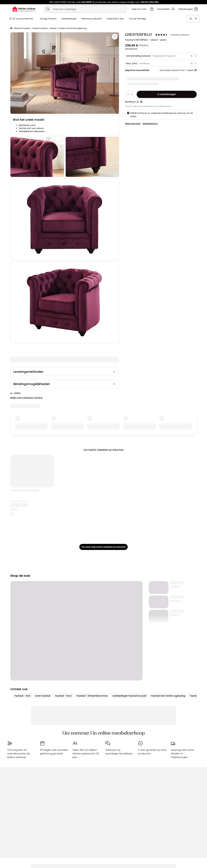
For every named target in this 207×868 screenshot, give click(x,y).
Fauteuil (53, 28)
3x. (138, 102)
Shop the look (133, 124)
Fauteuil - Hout (63, 696)
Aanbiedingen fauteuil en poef (129, 696)
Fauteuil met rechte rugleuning (72, 28)
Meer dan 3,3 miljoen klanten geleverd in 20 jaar (86, 754)
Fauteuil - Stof (22, 696)
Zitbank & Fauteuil (22, 28)
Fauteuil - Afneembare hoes (92, 696)
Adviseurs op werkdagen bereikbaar (119, 752)
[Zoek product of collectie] (48, 9)
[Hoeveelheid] (130, 94)
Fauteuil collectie (40, 28)
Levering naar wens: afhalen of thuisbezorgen (182, 754)
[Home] (11, 28)
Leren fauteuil (43, 696)
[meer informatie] (196, 70)
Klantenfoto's (150, 124)
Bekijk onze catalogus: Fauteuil (26, 398)
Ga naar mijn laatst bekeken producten (103, 547)
